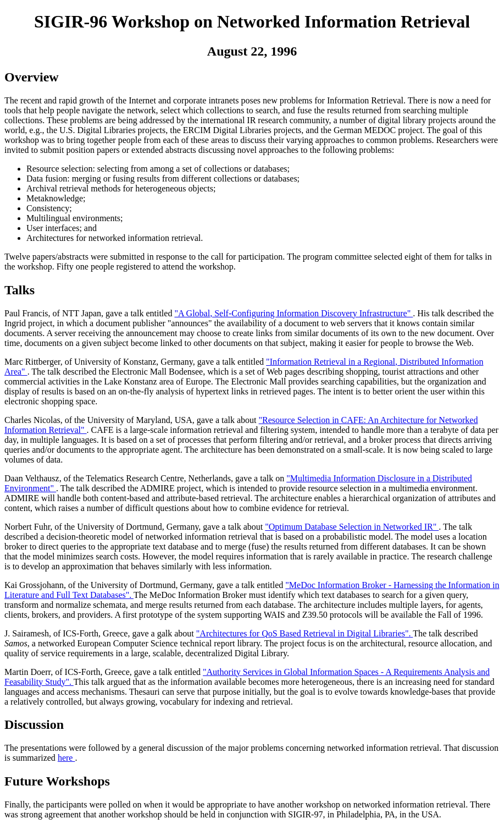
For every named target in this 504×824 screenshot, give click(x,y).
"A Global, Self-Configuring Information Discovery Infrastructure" (293, 313)
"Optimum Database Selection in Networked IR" (352, 527)
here (67, 758)
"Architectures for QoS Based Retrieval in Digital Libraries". (304, 633)
